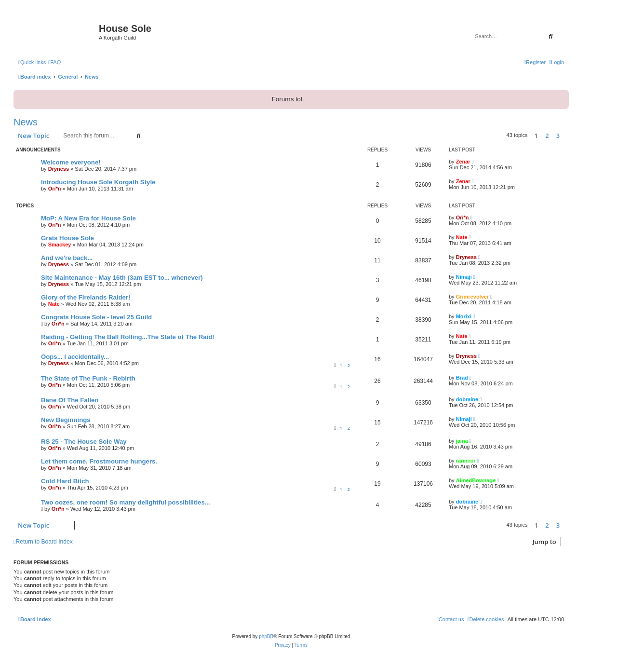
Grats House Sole (67, 238)
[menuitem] (54, 62)
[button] (566, 136)
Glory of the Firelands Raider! (86, 297)
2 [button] (547, 136)
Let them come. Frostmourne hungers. (99, 461)
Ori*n (55, 189)
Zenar (463, 162)
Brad (462, 378)
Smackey (60, 245)
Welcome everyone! (71, 162)
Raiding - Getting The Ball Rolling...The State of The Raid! (128, 337)
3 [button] (558, 136)
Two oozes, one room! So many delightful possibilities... (126, 502)
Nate (462, 237)
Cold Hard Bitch (65, 481)
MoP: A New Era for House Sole (88, 218)
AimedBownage (476, 480)
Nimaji (464, 277)
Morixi (464, 316)
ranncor (466, 461)
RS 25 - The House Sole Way (84, 442)
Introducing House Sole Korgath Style (98, 182)
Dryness (59, 169)
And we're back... (67, 258)
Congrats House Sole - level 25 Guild (96, 317)
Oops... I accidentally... (75, 357)
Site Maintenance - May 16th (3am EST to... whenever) (122, 278)
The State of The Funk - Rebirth (88, 378)
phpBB (266, 636)
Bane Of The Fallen (70, 400)
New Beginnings (66, 420)
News (26, 122)
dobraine (467, 399)
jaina (462, 441)
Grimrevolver (472, 297)
